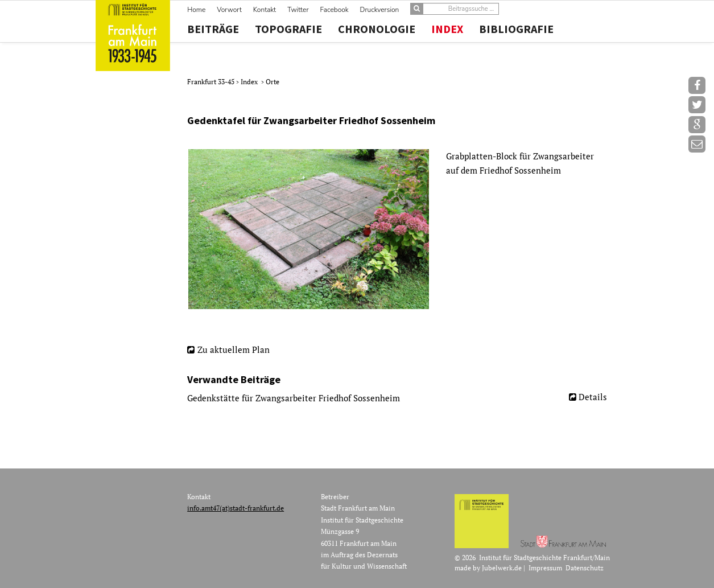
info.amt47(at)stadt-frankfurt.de (236, 508)
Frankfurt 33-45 (212, 82)
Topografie (288, 29)
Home (196, 10)
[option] (401, 229)
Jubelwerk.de (502, 568)
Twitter (298, 10)
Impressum (545, 568)
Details (593, 397)
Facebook (335, 10)
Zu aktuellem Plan (234, 349)
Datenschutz (585, 568)
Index (447, 29)
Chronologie (377, 29)
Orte (273, 82)
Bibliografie (516, 29)
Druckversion (380, 10)
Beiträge (213, 29)
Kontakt (265, 10)
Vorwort (229, 10)
